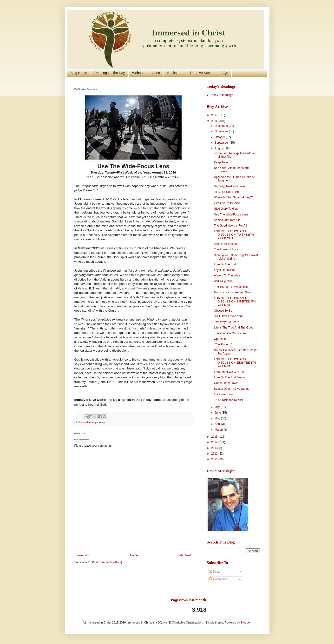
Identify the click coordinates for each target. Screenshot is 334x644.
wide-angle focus (95, 422)
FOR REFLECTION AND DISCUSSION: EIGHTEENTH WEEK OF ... (235, 363)
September (222, 143)
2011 (215, 459)
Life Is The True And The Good (234, 328)
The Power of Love (226, 249)
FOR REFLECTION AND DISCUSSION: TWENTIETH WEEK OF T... (234, 235)
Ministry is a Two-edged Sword (233, 292)
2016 (215, 121)
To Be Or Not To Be (226, 192)
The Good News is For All (230, 226)
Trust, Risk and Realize (229, 400)
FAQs (224, 73)
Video (156, 73)
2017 (215, 115)
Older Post (184, 555)
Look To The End (225, 264)
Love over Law (223, 394)
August (219, 148)
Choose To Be (223, 311)
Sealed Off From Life (227, 220)
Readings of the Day (110, 73)
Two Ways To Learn (226, 322)
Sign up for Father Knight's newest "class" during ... (236, 257)
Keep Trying (222, 162)
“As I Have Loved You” (228, 316)
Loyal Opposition (225, 270)
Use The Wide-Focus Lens (231, 215)
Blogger (246, 623)
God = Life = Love (225, 383)
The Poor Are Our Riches (230, 333)
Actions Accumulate (226, 244)
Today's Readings (222, 95)
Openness (220, 339)
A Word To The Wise (227, 275)
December (222, 126)
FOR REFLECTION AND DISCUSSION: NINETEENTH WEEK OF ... (235, 302)
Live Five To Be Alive (227, 203)
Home (134, 555)
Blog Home (79, 73)
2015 (215, 437)
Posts (215, 572)
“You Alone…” (223, 344)
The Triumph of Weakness (231, 287)
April (218, 424)
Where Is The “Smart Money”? (233, 197)
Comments (218, 579)
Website (138, 73)
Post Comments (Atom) (107, 562)
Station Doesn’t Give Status (232, 389)
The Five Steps (201, 73)
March (219, 430)
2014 (215, 442)
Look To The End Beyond (230, 377)
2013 (215, 448)
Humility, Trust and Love (229, 186)
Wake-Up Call (223, 281)
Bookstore (175, 73)
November (222, 131)
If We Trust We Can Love (230, 372)
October (220, 137)
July (218, 407)
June (218, 413)
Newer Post (83, 555)
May (218, 418)
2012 (215, 454)
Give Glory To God (226, 209)
